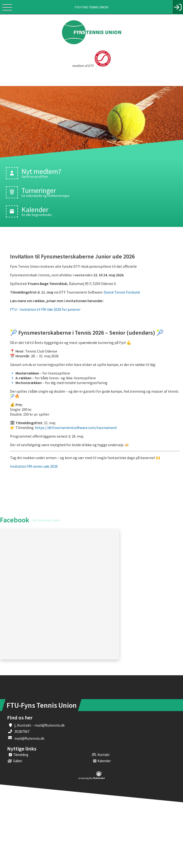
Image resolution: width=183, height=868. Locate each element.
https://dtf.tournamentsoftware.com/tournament (76, 428)
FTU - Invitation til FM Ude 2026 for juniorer (45, 309)
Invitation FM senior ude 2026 (34, 466)
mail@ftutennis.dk (29, 738)
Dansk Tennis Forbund (122, 292)
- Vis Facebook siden (45, 520)
